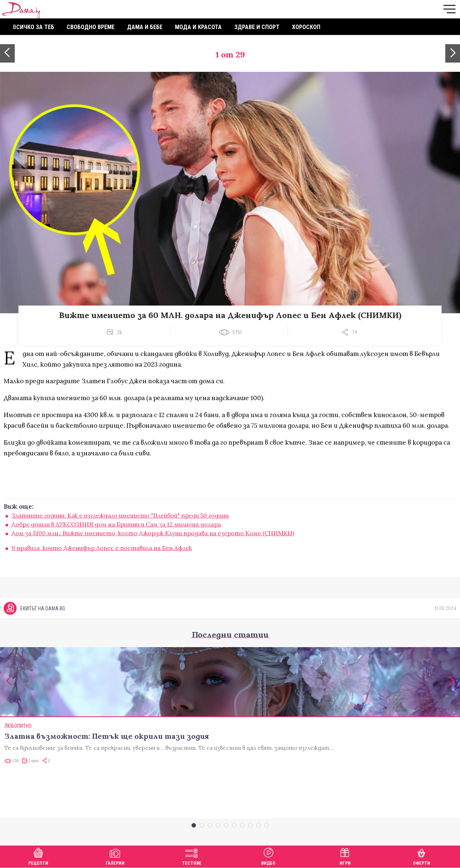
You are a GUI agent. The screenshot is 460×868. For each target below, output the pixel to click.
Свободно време (91, 27)
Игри (345, 856)
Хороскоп (306, 27)
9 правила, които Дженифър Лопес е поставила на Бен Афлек (102, 548)
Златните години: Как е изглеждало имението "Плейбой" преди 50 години (120, 515)
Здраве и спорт (257, 27)
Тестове (192, 856)
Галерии (115, 856)
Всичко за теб (34, 27)
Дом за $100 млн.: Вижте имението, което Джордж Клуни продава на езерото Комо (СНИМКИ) (153, 533)
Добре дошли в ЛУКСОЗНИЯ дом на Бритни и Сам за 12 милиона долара (116, 524)
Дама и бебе (145, 27)
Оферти (422, 856)
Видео (268, 856)
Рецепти (38, 856)
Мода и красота (198, 27)
